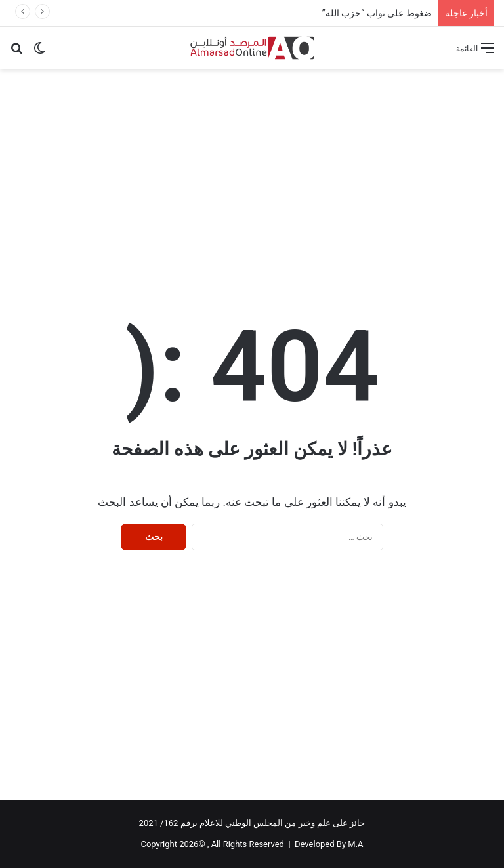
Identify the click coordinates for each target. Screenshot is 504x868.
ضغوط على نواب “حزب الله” (377, 13)
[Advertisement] (252, 174)
